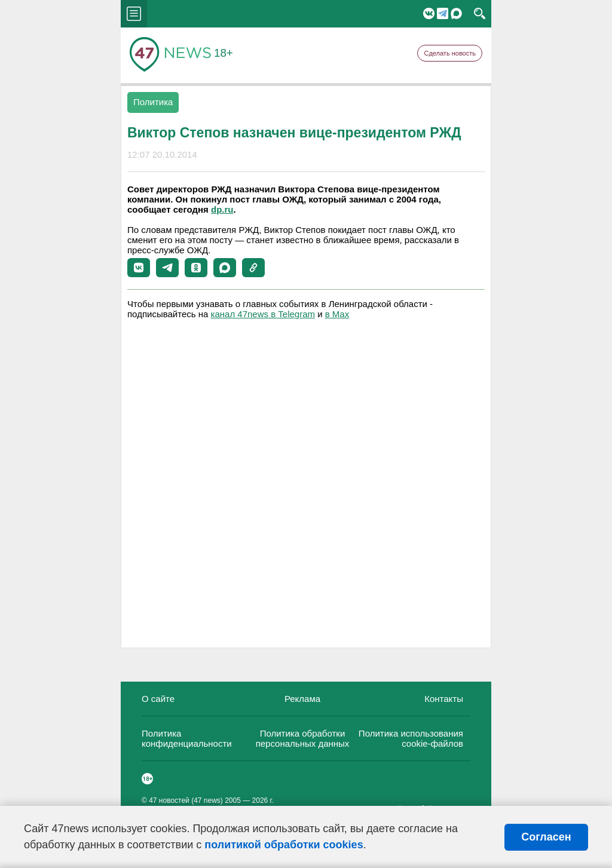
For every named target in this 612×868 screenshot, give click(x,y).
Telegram (443, 13)
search (480, 14)
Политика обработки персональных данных (303, 738)
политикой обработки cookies (284, 845)
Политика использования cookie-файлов (411, 738)
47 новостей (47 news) (186, 800)
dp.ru (222, 209)
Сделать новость (450, 53)
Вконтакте (429, 13)
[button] (139, 268)
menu (134, 14)
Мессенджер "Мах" (456, 13)
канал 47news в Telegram (263, 314)
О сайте (158, 699)
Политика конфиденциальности (187, 738)
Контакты (444, 699)
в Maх (337, 314)
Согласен (546, 837)
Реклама (302, 699)
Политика (153, 102)
